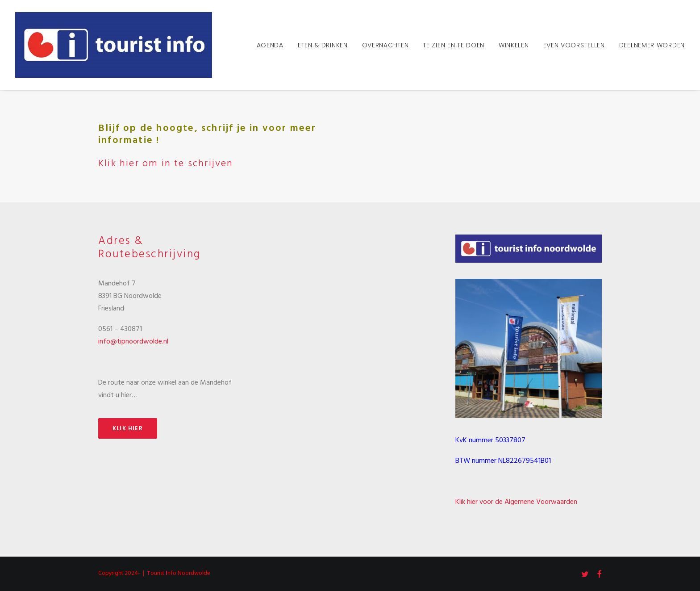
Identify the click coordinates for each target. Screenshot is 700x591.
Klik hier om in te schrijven (166, 164)
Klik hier (128, 428)
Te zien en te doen (454, 45)
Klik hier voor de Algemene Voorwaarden (516, 502)
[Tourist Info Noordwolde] (114, 45)
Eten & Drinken (323, 45)
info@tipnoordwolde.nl (133, 342)
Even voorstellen (574, 45)
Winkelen (514, 45)
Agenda (270, 45)
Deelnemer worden (652, 45)
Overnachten (385, 45)
